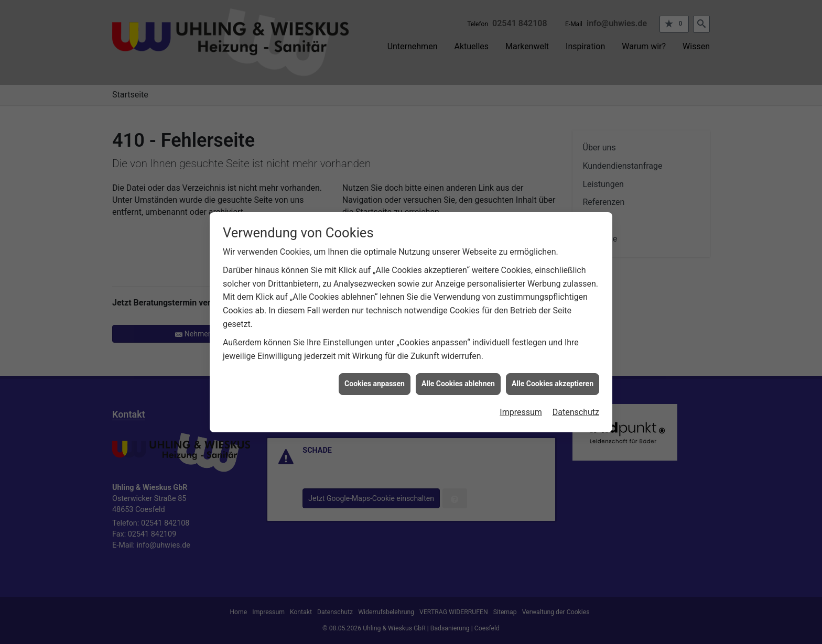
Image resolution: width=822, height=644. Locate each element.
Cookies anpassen (375, 376)
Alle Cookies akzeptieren (553, 376)
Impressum (521, 405)
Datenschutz (576, 405)
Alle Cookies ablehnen (458, 376)
